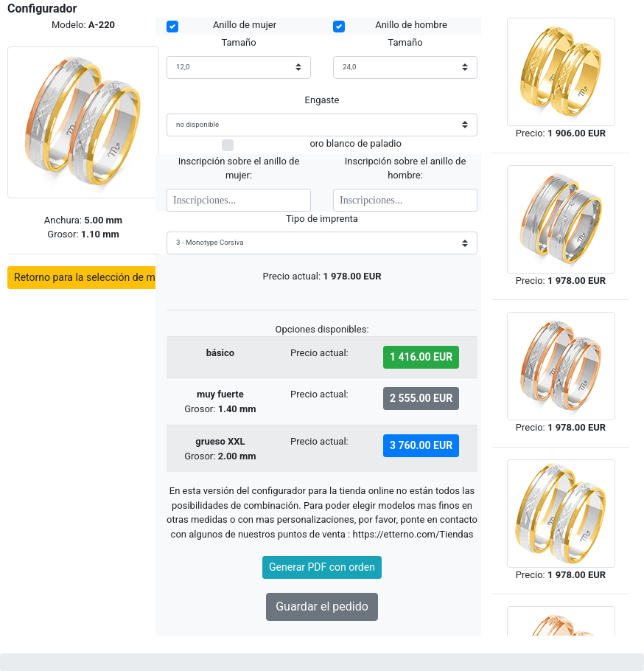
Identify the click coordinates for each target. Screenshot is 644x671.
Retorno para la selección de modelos (100, 277)
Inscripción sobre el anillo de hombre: (406, 168)
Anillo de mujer (245, 25)
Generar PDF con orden (322, 567)
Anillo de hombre (411, 25)
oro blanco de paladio (355, 143)
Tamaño (238, 42)
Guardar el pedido (322, 606)
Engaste (322, 100)
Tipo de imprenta (322, 219)
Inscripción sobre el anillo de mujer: (239, 168)
